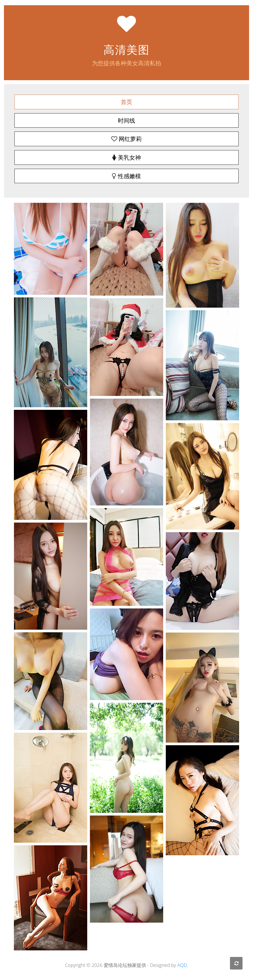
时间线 (126, 120)
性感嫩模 (126, 176)
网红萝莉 (126, 139)
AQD (182, 965)
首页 (126, 102)
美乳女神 (126, 157)
